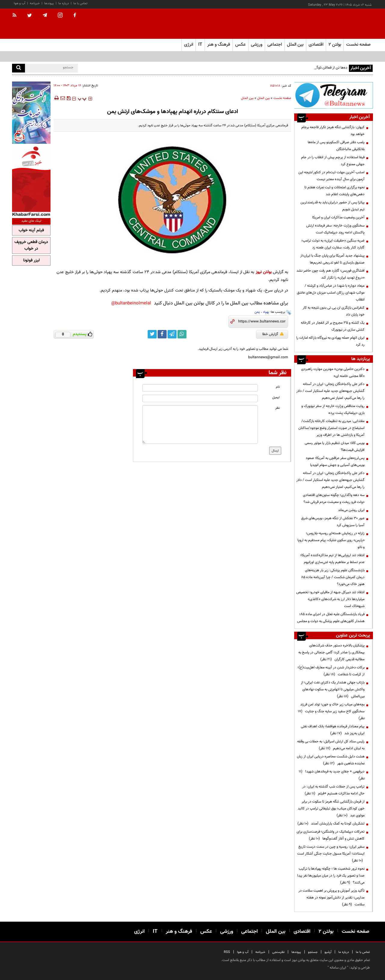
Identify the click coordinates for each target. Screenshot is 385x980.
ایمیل (276, 398)
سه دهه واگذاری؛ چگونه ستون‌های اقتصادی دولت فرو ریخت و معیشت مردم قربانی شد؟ (334, 499)
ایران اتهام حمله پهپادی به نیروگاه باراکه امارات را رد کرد (330, 341)
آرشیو (328, 952)
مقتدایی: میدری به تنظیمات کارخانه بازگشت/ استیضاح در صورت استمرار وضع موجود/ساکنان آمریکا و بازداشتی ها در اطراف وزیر (331, 428)
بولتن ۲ (335, 45)
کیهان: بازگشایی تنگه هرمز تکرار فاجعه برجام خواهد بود (333, 131)
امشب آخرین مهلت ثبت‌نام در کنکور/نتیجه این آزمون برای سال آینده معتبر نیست (331, 176)
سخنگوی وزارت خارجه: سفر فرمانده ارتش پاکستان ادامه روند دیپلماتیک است (335, 229)
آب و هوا (20, 3)
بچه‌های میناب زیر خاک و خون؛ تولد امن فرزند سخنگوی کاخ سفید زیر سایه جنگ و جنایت (331, 711)
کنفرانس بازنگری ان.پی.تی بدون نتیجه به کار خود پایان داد (334, 311)
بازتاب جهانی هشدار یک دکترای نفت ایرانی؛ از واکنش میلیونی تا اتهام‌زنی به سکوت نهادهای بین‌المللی (333, 689)
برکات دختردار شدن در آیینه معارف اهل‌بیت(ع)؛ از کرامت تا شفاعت (331, 671)
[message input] (200, 424)
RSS (227, 952)
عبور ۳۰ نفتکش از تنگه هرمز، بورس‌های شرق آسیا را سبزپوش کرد (333, 522)
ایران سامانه (338, 968)
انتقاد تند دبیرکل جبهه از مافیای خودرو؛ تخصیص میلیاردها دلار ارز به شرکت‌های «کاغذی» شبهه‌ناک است (330, 599)
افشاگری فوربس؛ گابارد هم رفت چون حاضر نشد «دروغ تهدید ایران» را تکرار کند (331, 274)
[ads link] (334, 95)
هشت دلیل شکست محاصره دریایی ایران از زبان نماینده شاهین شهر (331, 760)
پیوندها (49, 3)
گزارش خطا (273, 334)
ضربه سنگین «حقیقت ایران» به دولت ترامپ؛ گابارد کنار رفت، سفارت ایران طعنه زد (333, 244)
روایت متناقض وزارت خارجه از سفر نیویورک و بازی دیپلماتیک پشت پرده (333, 410)
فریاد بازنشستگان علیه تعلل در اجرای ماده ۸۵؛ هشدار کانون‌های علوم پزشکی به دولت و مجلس (331, 618)
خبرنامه (35, 3)
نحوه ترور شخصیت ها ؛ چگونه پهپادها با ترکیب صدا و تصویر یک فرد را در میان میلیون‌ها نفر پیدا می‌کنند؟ (331, 876)
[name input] (200, 388)
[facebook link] (162, 334)
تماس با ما (80, 3)
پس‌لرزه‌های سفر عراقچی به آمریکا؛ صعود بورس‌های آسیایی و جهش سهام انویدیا (335, 462)
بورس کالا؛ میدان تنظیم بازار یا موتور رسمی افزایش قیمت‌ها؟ (335, 447)
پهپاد (266, 312)
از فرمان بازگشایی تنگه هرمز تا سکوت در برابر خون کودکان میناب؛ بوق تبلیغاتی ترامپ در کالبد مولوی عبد (331, 809)
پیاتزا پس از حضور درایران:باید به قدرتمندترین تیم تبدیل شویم (333, 206)
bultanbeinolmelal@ (131, 303)
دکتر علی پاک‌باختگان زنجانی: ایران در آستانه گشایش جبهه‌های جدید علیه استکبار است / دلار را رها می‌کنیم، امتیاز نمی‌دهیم (330, 391)
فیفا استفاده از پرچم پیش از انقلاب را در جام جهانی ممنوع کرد (333, 161)
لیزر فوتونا (31, 260)
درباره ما (64, 3)
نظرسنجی (278, 952)
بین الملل (263, 98)
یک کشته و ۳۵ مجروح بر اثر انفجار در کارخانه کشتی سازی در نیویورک (333, 326)
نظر (277, 408)
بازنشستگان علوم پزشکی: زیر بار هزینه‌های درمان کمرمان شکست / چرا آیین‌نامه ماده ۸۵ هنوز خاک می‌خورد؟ (333, 577)
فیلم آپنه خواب (31, 230)
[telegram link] (172, 334)
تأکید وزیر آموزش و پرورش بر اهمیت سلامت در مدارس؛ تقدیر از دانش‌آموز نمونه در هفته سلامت (331, 898)
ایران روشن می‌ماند (351, 510)
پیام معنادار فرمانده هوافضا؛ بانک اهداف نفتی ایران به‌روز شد (333, 730)
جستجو (313, 952)
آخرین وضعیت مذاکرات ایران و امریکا (338, 217)
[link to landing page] (343, 24)
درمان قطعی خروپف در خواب (31, 245)
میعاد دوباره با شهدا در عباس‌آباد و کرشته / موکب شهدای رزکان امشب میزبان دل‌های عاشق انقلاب (331, 293)
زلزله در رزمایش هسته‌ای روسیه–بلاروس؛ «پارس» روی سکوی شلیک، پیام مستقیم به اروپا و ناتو (331, 540)
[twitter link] (152, 334)
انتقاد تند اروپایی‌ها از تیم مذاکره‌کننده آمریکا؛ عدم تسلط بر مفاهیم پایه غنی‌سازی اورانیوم (332, 559)
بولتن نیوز (264, 272)
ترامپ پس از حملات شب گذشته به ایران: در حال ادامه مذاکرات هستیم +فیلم (333, 790)
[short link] (262, 322)
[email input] (200, 398)
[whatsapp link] (182, 334)
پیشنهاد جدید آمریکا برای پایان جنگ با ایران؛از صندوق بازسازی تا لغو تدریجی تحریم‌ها (332, 259)
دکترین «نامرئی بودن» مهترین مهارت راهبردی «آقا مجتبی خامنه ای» (333, 373)
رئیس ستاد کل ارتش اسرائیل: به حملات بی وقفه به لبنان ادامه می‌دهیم (331, 745)
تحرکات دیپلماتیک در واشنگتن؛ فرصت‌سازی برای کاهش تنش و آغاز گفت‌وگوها (331, 835)
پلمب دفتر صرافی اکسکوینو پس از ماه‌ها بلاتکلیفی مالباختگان (336, 146)
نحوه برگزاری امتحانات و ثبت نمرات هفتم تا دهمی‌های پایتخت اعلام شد (334, 191)
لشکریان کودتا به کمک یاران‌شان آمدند (331, 824)
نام (278, 387)
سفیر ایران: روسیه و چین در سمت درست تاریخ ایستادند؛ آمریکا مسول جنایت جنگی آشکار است (331, 854)
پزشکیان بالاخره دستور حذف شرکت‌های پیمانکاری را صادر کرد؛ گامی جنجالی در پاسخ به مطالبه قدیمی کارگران (331, 652)
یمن (257, 312)
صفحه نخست (358, 45)
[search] (18, 68)
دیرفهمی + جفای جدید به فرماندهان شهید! (332, 775)
